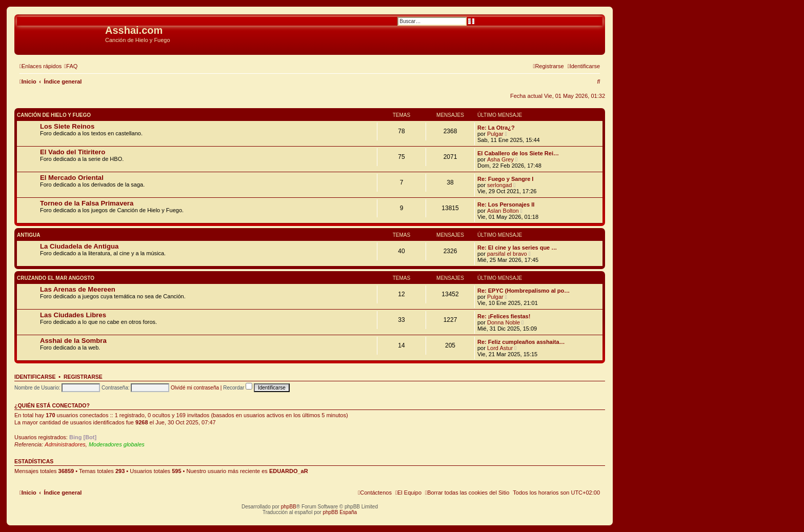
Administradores (65, 444)
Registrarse (83, 377)
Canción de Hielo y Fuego (54, 115)
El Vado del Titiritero (73, 152)
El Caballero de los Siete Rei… (518, 153)
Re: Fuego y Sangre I (505, 179)
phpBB (289, 507)
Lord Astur (500, 348)
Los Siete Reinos (67, 126)
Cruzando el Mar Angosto (56, 278)
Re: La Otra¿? (496, 128)
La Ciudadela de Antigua (79, 246)
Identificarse (35, 377)
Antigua (29, 235)
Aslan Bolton (503, 211)
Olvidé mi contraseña (195, 388)
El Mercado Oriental (72, 178)
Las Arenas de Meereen (78, 289)
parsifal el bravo (507, 254)
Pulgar (495, 134)
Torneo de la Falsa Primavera (87, 203)
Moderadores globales (117, 444)
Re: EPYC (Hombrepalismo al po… (524, 291)
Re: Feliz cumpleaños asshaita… (521, 342)
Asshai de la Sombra (73, 341)
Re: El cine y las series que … (517, 248)
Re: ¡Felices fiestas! (504, 316)
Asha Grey (500, 159)
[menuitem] (71, 66)
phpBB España (340, 512)
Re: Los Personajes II (506, 204)
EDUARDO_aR (289, 471)
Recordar (238, 388)
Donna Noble (504, 322)
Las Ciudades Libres (73, 315)
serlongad (499, 185)
